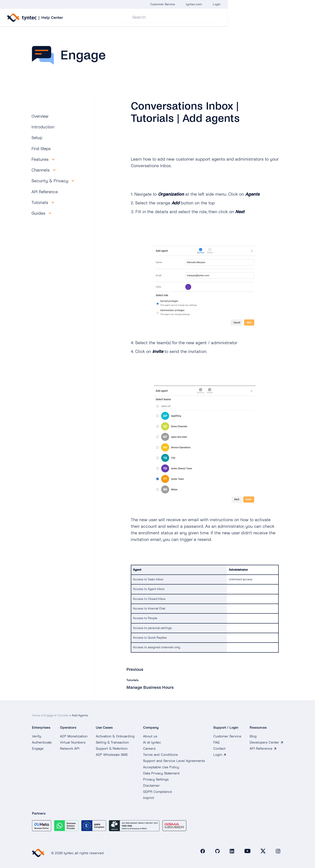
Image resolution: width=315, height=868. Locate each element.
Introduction (43, 127)
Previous (135, 669)
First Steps (42, 149)
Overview (41, 116)
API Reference (45, 192)
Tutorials (63, 713)
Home (36, 713)
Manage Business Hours (151, 687)
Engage (49, 713)
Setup (37, 138)
